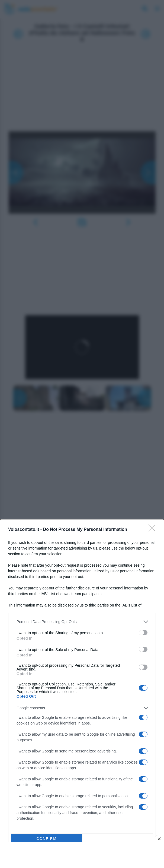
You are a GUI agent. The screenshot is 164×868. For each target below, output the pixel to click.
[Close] (153, 530)
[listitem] (82, 622)
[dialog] (82, 694)
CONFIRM (46, 839)
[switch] (143, 633)
